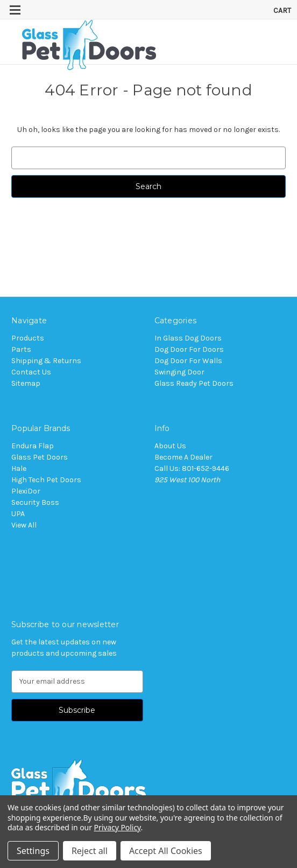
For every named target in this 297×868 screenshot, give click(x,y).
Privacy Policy (118, 827)
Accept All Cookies (166, 851)
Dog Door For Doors (189, 349)
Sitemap (26, 383)
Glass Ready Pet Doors (194, 383)
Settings (33, 851)
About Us (170, 446)
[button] (148, 784)
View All (24, 525)
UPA (18, 514)
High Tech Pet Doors (46, 480)
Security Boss (35, 502)
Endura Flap (33, 446)
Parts (21, 349)
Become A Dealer (183, 457)
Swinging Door (179, 372)
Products (28, 338)
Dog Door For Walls (188, 361)
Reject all (90, 851)
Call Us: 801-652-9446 (192, 468)
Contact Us (31, 372)
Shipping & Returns (46, 361)
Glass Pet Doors (40, 457)
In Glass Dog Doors (188, 338)
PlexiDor (26, 491)
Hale (19, 468)
